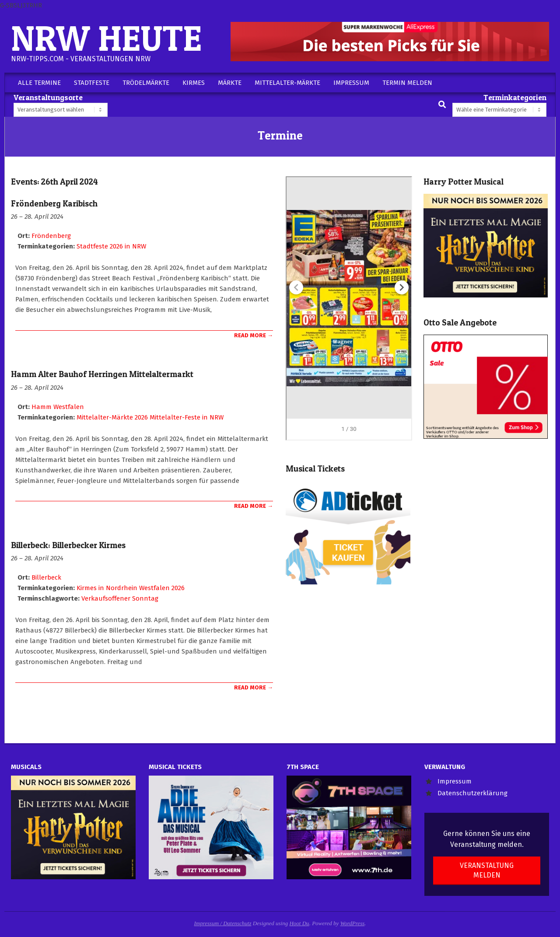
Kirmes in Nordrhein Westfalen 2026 (131, 588)
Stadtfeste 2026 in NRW (111, 246)
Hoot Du (299, 923)
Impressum (455, 781)
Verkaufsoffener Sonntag (120, 598)
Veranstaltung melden (487, 870)
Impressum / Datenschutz (223, 923)
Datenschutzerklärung (472, 793)
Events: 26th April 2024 (54, 182)
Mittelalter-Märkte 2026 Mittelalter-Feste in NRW (150, 417)
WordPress (353, 923)
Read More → (254, 335)
